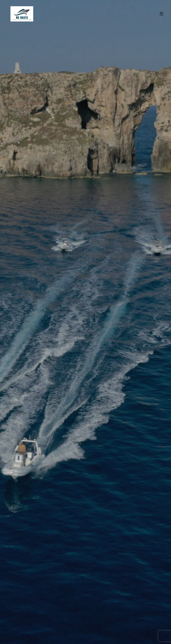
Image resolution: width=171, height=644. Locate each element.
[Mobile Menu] (161, 14)
